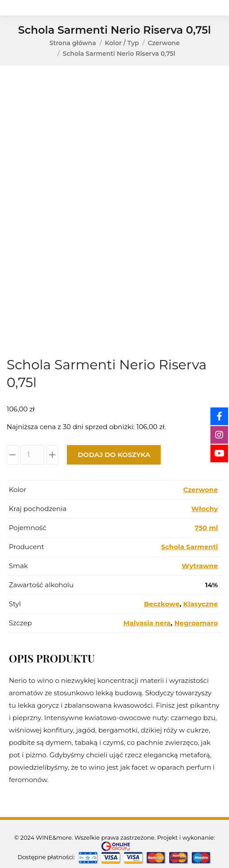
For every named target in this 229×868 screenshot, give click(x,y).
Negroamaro (196, 623)
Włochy (205, 509)
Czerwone (201, 490)
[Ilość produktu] (32, 455)
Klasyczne (201, 604)
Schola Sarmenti (189, 547)
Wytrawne (200, 566)
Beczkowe (162, 604)
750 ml (206, 528)
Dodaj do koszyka (114, 455)
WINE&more (54, 837)
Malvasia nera (147, 623)
